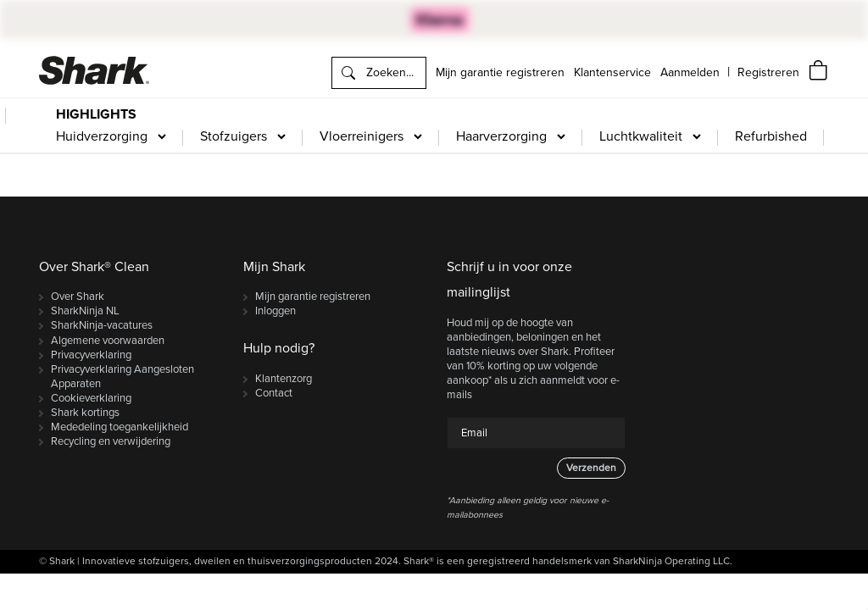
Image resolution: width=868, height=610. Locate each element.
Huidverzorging (102, 136)
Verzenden (591, 468)
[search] (379, 73)
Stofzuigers (234, 136)
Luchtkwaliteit (641, 136)
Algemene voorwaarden (108, 341)
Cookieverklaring (91, 398)
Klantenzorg (284, 379)
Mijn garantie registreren (500, 72)
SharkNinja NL (85, 311)
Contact (274, 393)
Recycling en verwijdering (111, 441)
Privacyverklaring (91, 355)
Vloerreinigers (362, 136)
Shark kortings (85, 413)
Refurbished (771, 136)
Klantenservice (612, 72)
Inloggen (275, 311)
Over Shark (78, 297)
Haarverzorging (501, 136)
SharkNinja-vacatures (102, 325)
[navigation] (768, 72)
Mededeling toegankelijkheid (120, 427)
